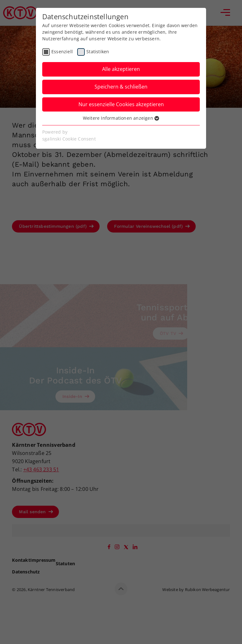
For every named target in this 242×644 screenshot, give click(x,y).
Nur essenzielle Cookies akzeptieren (121, 104)
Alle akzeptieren (121, 69)
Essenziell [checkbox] (62, 52)
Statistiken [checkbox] (98, 52)
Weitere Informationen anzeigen (121, 118)
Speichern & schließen (121, 87)
